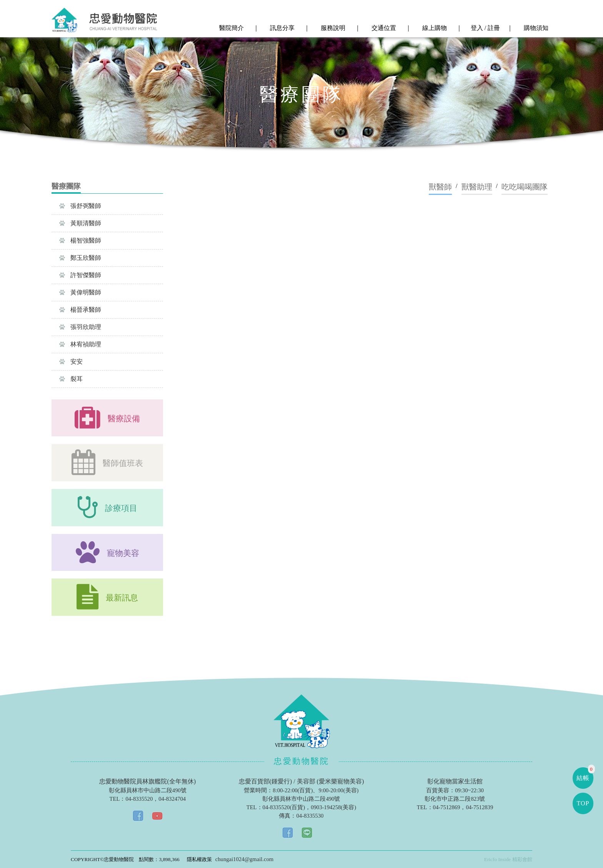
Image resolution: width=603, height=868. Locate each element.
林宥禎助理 (80, 344)
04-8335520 (139, 799)
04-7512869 (447, 807)
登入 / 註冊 (485, 28)
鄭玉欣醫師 (80, 258)
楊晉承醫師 (80, 310)
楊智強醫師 (80, 240)
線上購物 (434, 28)
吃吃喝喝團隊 (525, 187)
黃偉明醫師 (80, 292)
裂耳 (71, 379)
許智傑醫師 (80, 275)
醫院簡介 (231, 28)
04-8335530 (310, 816)
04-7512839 (479, 807)
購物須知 (535, 28)
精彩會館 (522, 859)
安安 (71, 362)
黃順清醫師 (80, 223)
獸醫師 (440, 187)
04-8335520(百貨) (284, 807)
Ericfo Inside (497, 859)
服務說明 (332, 28)
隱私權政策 (199, 859)
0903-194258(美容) (333, 807)
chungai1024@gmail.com (244, 859)
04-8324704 (172, 799)
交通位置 (383, 28)
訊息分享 (282, 28)
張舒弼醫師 (80, 206)
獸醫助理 (477, 187)
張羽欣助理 (80, 327)
